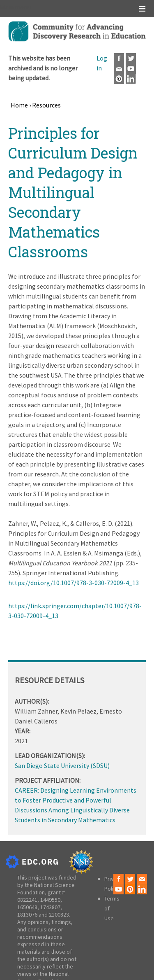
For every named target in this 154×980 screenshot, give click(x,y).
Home (19, 105)
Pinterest (119, 79)
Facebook (119, 58)
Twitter (131, 58)
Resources (46, 105)
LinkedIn (131, 79)
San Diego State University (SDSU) (62, 765)
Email (119, 69)
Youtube (131, 69)
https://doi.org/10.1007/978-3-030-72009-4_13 (74, 583)
